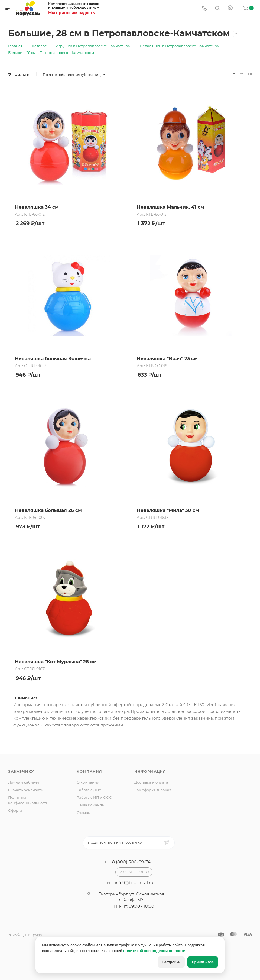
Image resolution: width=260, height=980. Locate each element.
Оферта (15, 810)
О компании (88, 782)
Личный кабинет (24, 782)
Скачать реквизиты (26, 790)
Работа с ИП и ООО (94, 797)
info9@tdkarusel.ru (134, 883)
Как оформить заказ (153, 790)
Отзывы (84, 813)
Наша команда (90, 805)
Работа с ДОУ (89, 790)
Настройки (171, 962)
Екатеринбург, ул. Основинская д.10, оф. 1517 (131, 897)
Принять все (203, 962)
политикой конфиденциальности (154, 951)
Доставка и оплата (151, 782)
